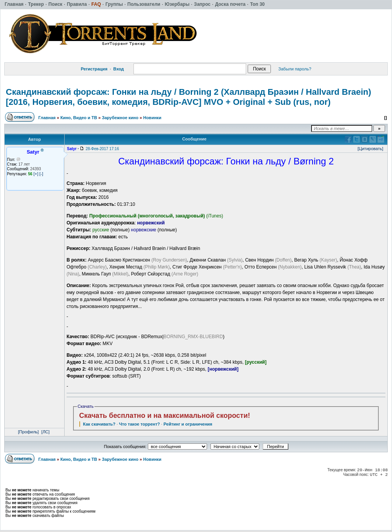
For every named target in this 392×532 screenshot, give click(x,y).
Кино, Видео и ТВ (79, 118)
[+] (36, 174)
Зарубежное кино (120, 118)
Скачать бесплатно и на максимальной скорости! (165, 416)
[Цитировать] (370, 149)
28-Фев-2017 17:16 (102, 149)
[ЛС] (45, 432)
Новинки (152, 118)
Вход (119, 69)
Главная (47, 118)
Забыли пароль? (295, 69)
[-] (41, 174)
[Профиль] (29, 432)
